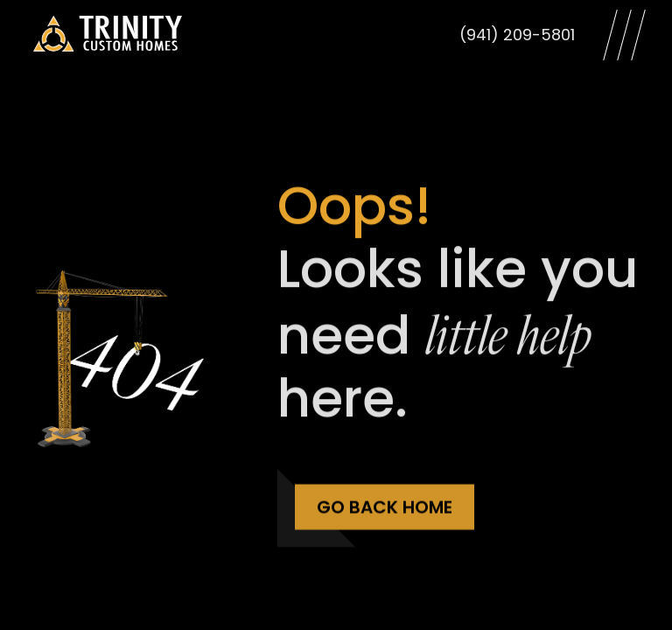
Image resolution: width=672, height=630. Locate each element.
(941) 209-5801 (517, 35)
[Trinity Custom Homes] (108, 35)
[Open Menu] (624, 35)
